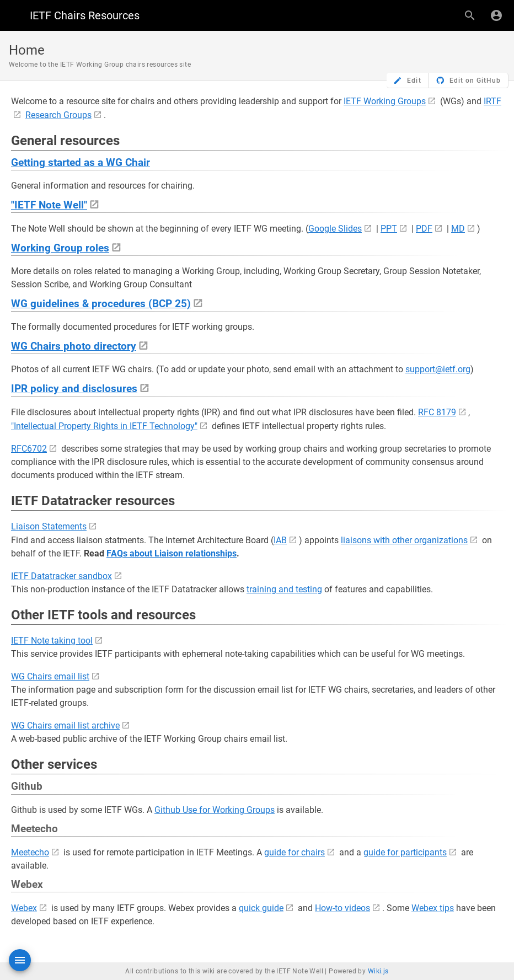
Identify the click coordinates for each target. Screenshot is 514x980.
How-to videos (342, 908)
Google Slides (335, 229)
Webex (24, 908)
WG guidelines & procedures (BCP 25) (101, 304)
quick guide (261, 908)
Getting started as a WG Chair (81, 163)
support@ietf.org (438, 369)
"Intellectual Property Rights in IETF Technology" (104, 426)
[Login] (496, 15)
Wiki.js (378, 971)
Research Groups (58, 115)
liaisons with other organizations (404, 540)
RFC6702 (29, 449)
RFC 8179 (437, 412)
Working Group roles (60, 248)
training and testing (284, 589)
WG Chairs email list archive (65, 725)
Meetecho (30, 852)
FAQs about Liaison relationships (172, 553)
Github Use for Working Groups (215, 810)
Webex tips (433, 908)
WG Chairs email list (50, 676)
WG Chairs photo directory (74, 346)
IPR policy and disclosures (74, 389)
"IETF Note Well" (49, 205)
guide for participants (405, 852)
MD (458, 229)
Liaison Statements (49, 526)
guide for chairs (295, 852)
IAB (280, 540)
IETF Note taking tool (52, 641)
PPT (389, 229)
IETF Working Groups (385, 101)
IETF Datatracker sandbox (61, 576)
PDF (424, 229)
